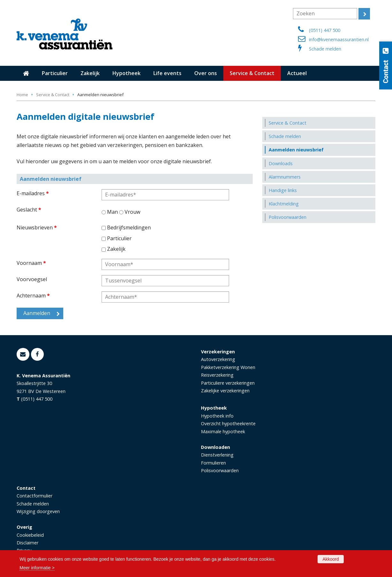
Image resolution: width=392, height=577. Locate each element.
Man (112, 212)
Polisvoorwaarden (220, 470)
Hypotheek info (217, 416)
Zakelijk (116, 249)
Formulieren (213, 463)
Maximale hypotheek (223, 431)
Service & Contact (53, 95)
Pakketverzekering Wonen (228, 367)
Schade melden (325, 49)
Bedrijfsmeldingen (129, 227)
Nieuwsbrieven (37, 227)
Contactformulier (35, 496)
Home (22, 95)
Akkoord (331, 559)
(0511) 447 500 (325, 30)
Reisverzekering (217, 375)
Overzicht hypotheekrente (228, 423)
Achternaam (33, 296)
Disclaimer (27, 543)
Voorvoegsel (32, 279)
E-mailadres (33, 193)
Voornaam (31, 263)
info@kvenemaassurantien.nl (339, 39)
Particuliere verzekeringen (228, 383)
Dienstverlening (217, 455)
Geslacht (29, 210)
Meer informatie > (37, 568)
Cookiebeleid (30, 535)
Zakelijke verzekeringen (225, 391)
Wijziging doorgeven (38, 511)
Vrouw (132, 212)
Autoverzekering (218, 359)
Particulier (119, 238)
